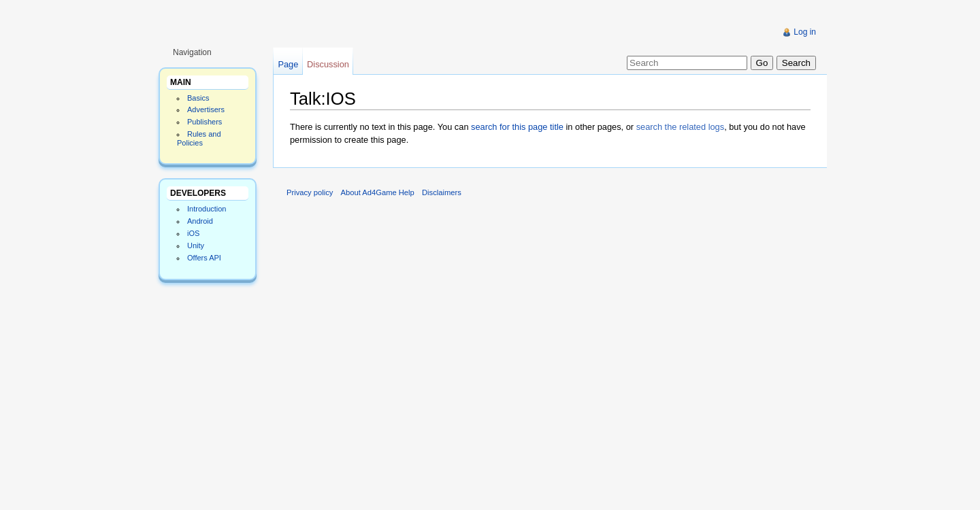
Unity (196, 245)
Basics (198, 98)
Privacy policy (310, 192)
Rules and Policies (199, 138)
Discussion (328, 64)
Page (288, 64)
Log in (805, 32)
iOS (193, 233)
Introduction (207, 209)
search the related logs (680, 127)
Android (200, 221)
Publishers (205, 122)
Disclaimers (442, 192)
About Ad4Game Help (378, 192)
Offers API (204, 258)
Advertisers (206, 109)
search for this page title (517, 127)
